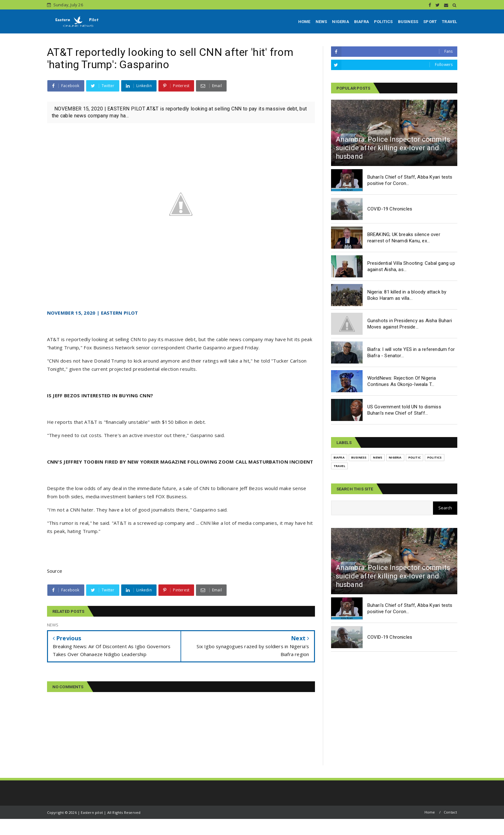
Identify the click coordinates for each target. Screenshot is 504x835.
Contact (450, 812)
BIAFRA (362, 22)
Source (55, 571)
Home (430, 812)
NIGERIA (340, 22)
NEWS (321, 22)
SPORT (430, 22)
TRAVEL (449, 22)
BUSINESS (408, 22)
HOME (304, 22)
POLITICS (383, 22)
